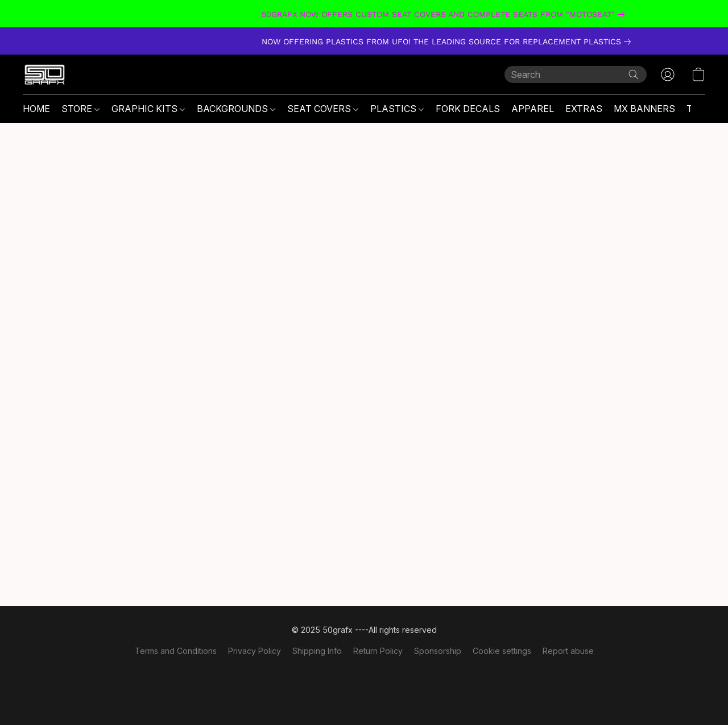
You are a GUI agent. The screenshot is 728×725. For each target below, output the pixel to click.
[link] (364, 14)
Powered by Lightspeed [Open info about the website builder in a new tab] (364, 700)
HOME (36, 109)
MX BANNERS (644, 109)
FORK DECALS (468, 109)
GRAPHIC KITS (148, 109)
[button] (45, 74)
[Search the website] (634, 74)
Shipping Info (317, 651)
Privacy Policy (255, 651)
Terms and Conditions (176, 651)
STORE (80, 109)
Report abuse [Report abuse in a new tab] (568, 651)
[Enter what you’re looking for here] (576, 74)
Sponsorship (438, 651)
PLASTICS (397, 109)
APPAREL (533, 109)
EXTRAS (584, 109)
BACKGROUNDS (236, 109)
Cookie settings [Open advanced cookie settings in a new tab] (502, 651)
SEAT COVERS (323, 109)
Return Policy (378, 651)
